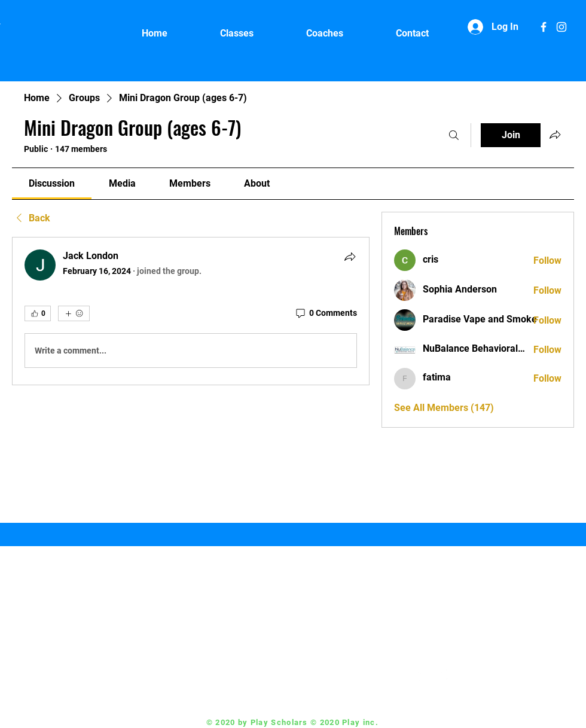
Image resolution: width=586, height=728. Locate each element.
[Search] (454, 135)
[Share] (350, 257)
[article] (191, 311)
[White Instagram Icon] (561, 27)
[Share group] (555, 135)
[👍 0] (38, 313)
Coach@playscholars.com (334, 675)
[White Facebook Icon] (544, 27)
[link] (52, 183)
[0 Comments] (326, 313)
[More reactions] (74, 313)
